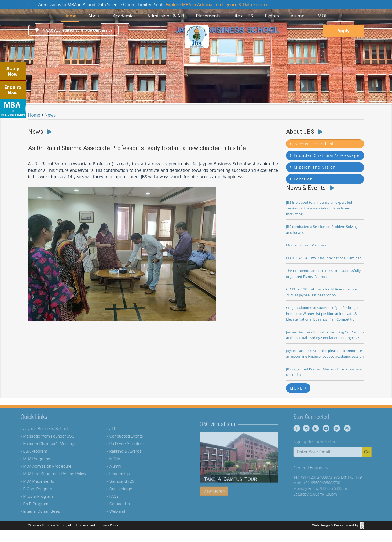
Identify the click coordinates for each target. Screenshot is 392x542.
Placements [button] (208, 16)
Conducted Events (113, 436)
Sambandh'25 (108, 481)
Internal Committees (28, 511)
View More (214, 505)
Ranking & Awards (112, 451)
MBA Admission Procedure (34, 466)
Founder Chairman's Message (37, 444)
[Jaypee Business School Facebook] (310, 428)
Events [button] (272, 16)
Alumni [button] (298, 16)
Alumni (102, 466)
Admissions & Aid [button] (166, 16)
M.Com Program (25, 496)
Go (380, 452)
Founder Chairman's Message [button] (325, 155)
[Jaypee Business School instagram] (319, 428)
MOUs (101, 459)
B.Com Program (24, 489)
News (50, 115)
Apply (343, 31)
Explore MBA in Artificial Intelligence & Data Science (225, 5)
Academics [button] (124, 16)
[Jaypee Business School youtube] (338, 428)
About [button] (95, 16)
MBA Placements (25, 481)
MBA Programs (23, 459)
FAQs (100, 496)
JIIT (99, 429)
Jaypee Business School (32, 429)
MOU (323, 16)
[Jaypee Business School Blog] (349, 428)
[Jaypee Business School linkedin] (328, 428)
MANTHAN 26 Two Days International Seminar (323, 258)
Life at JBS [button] (243, 16)
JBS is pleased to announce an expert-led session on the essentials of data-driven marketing (319, 208)
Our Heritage (107, 489)
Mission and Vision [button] (313, 167)
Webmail (104, 511)
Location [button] (301, 179)
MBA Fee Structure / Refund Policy (41, 474)
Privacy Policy (109, 525)
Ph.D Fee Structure (113, 444)
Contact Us (106, 504)
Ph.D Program (22, 504)
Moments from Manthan (306, 245)
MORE (298, 388)
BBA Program (22, 451)
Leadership (106, 474)
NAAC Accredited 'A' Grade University (74, 30)
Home (71, 15)
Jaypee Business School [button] (311, 144)
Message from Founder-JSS (36, 436)
